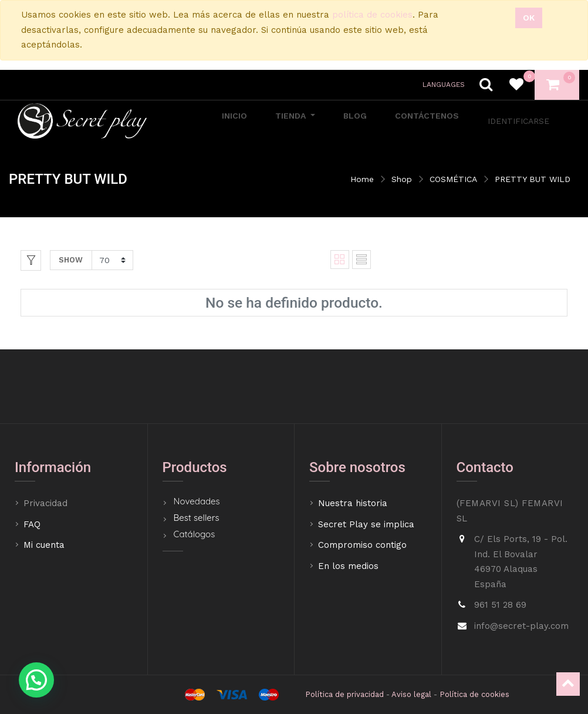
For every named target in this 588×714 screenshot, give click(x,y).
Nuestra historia (353, 503)
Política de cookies (474, 694)
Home (362, 179)
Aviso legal (411, 694)
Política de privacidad (344, 694)
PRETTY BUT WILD (533, 179)
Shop (402, 179)
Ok (529, 18)
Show (71, 260)
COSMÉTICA (453, 179)
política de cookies (372, 15)
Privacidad (47, 503)
